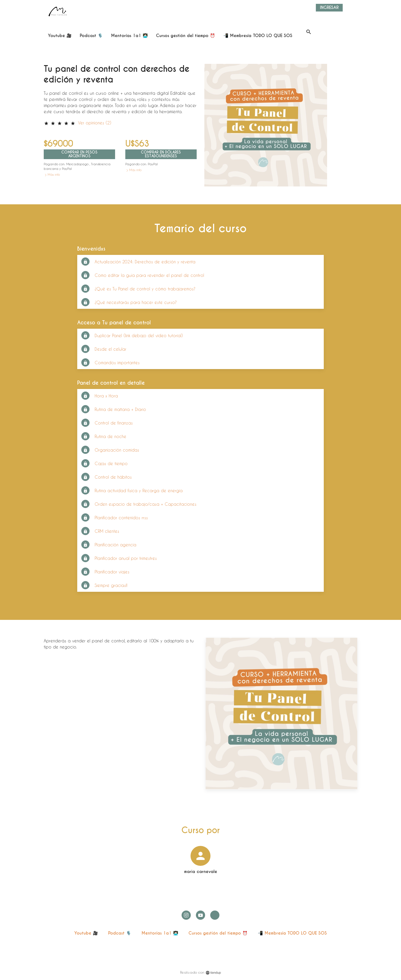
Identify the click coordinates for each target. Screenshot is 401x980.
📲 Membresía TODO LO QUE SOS (292, 933)
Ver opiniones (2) (95, 123)
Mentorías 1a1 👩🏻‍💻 (160, 933)
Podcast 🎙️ (120, 933)
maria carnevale (201, 872)
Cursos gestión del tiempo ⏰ (218, 933)
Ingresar (329, 8)
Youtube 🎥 (86, 933)
